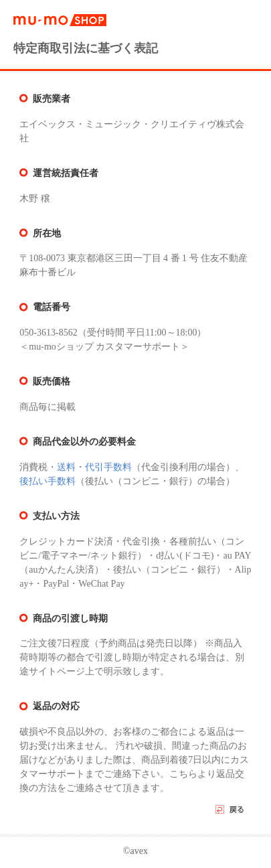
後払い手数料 (48, 481)
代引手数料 (108, 467)
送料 (66, 467)
